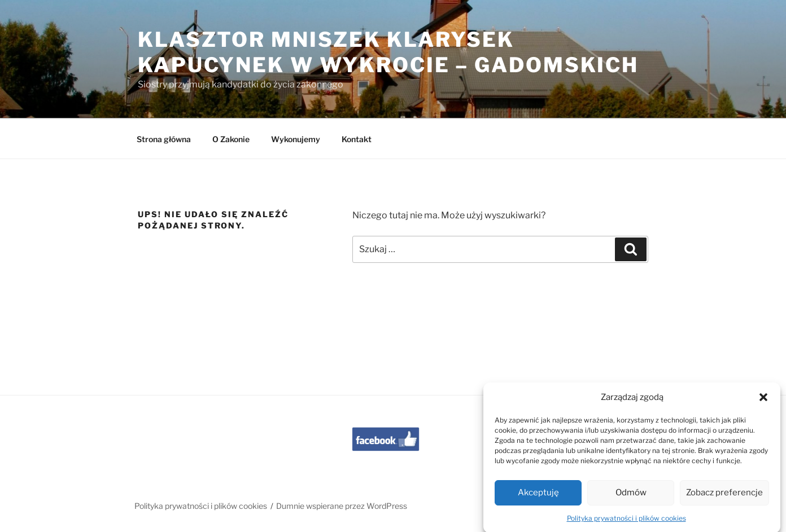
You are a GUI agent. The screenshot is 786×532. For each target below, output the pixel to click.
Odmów (631, 499)
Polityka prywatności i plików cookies (626, 525)
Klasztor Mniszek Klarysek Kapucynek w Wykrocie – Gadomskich (388, 52)
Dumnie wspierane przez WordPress (342, 506)
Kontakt (357, 139)
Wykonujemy (296, 139)
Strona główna (164, 139)
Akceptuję (538, 499)
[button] (763, 404)
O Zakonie (231, 139)
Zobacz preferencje (724, 499)
